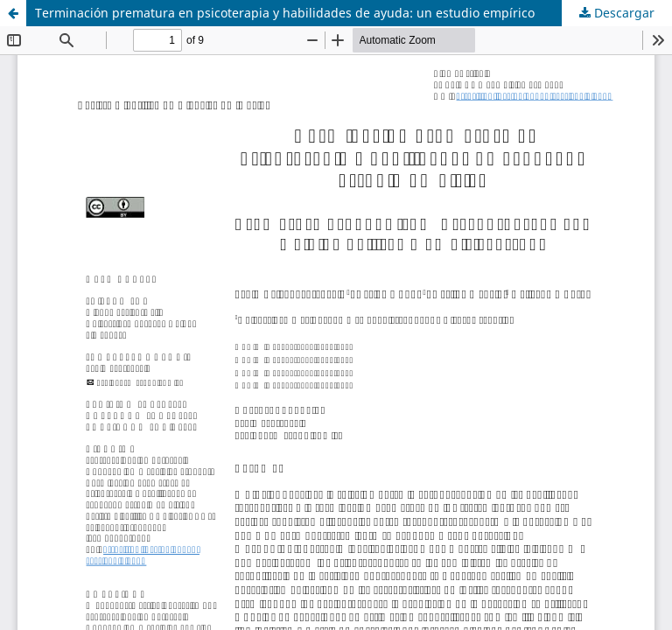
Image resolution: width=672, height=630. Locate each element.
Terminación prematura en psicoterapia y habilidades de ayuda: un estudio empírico (285, 13)
